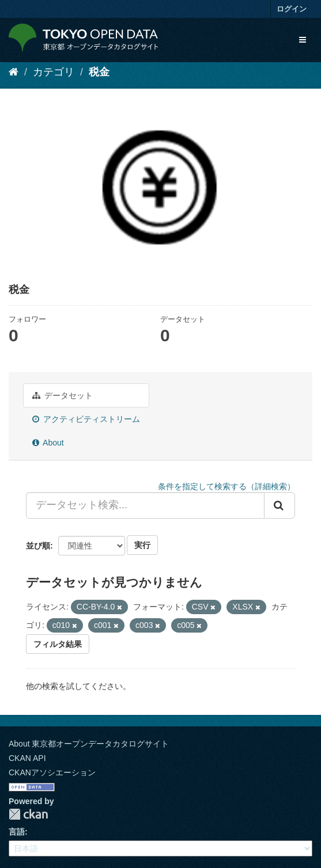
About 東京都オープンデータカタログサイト (89, 744)
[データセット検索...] (145, 505)
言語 (17, 832)
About (48, 443)
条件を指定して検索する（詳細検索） (226, 486)
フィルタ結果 (58, 644)
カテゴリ (54, 72)
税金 (99, 72)
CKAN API (27, 758)
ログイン (292, 9)
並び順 (38, 546)
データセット (63, 395)
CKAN (28, 814)
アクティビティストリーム (86, 419)
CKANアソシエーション (52, 772)
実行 (142, 545)
